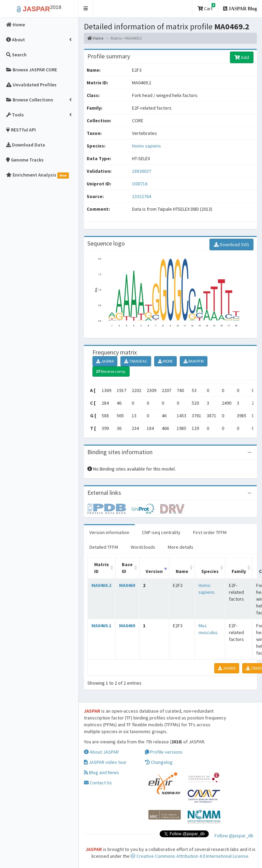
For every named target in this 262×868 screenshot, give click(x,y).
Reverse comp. (111, 371)
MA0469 (127, 585)
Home (95, 38)
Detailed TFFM (104, 547)
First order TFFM (210, 532)
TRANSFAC (136, 361)
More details (181, 547)
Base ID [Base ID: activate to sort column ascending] (127, 568)
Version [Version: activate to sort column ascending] (154, 571)
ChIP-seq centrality (161, 532)
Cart (206, 7)
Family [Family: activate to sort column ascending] (239, 571)
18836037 (142, 171)
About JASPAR (101, 752)
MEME (165, 361)
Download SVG (231, 244)
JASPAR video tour (105, 762)
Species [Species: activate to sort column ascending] (210, 571)
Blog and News (101, 772)
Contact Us (98, 783)
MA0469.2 (101, 585)
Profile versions (164, 752)
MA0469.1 (101, 626)
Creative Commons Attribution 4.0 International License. (190, 856)
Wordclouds (143, 547)
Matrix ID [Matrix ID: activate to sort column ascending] (101, 568)
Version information (109, 532)
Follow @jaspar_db (234, 836)
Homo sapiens (147, 146)
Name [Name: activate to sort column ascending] (182, 571)
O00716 (140, 184)
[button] (86, 9)
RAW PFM (194, 361)
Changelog (159, 762)
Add (242, 57)
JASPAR (105, 361)
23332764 (142, 196)
